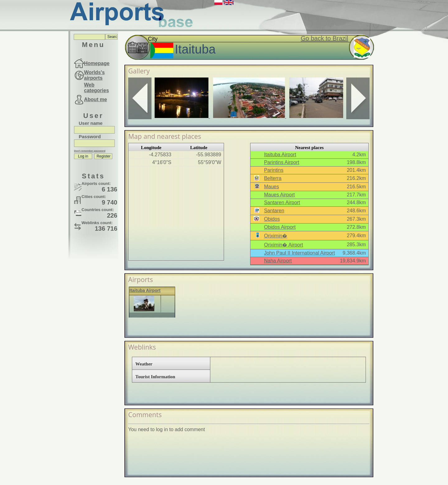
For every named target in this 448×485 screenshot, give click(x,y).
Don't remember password (90, 151)
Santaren (274, 211)
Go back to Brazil (324, 38)
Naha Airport (278, 261)
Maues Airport (280, 195)
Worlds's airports (94, 75)
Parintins (274, 170)
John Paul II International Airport (300, 253)
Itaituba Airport (280, 155)
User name (91, 123)
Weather (144, 364)
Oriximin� (276, 236)
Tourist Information (155, 377)
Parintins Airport (282, 162)
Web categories (96, 88)
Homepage (97, 63)
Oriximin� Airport (284, 245)
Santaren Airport (282, 202)
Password (90, 137)
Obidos (272, 219)
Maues (272, 187)
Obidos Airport (280, 227)
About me (96, 99)
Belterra (273, 178)
